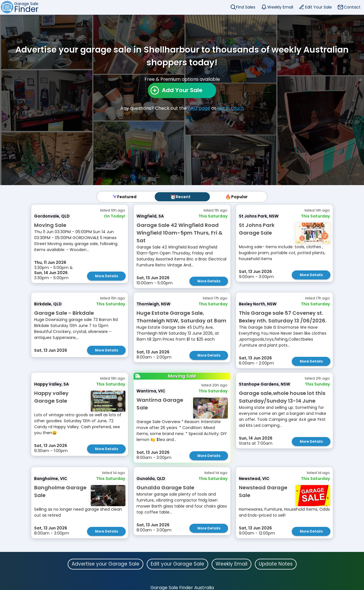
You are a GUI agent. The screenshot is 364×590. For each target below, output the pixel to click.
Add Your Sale (182, 90)
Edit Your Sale (318, 7)
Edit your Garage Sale (177, 564)
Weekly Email (280, 7)
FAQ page (199, 108)
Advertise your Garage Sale (106, 564)
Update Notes (276, 564)
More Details (106, 276)
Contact (352, 7)
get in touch (231, 108)
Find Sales (246, 7)
